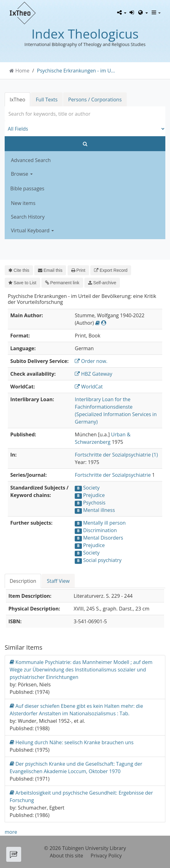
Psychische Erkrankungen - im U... (76, 71)
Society (91, 488)
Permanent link (62, 283)
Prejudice (94, 495)
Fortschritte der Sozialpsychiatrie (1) (116, 455)
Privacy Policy (106, 856)
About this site (66, 856)
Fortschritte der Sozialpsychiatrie (113, 475)
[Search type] (85, 129)
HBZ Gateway (93, 374)
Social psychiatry (102, 560)
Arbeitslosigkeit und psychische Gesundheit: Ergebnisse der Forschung (81, 796)
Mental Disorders (103, 538)
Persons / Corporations (95, 100)
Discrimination (100, 530)
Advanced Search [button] (31, 160)
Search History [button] (28, 217)
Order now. (91, 361)
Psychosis (94, 503)
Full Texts (47, 100)
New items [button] (23, 203)
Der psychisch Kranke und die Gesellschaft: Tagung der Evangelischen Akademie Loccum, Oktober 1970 (76, 767)
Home (22, 71)
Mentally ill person (104, 523)
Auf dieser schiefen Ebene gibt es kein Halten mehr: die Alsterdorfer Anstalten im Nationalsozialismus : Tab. (76, 710)
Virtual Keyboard (32, 230)
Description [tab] (23, 581)
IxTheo (17, 100)
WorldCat (89, 387)
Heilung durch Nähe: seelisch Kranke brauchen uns (72, 742)
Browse (22, 174)
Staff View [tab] (58, 581)
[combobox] (85, 114)
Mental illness (99, 510)
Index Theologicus (85, 34)
